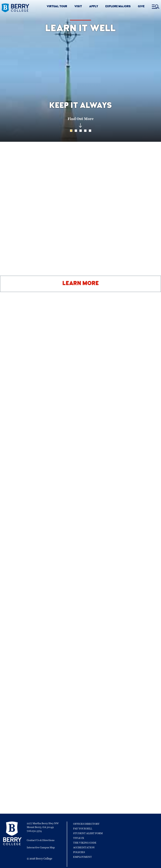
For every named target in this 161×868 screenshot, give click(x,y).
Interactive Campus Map (41, 848)
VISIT (78, 7)
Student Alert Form (88, 833)
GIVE (141, 7)
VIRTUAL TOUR (57, 7)
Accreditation (84, 848)
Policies (79, 852)
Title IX (79, 838)
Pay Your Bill (83, 829)
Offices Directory (86, 824)
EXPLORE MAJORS (118, 7)
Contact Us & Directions (41, 840)
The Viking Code (85, 843)
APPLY (94, 7)
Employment (82, 857)
